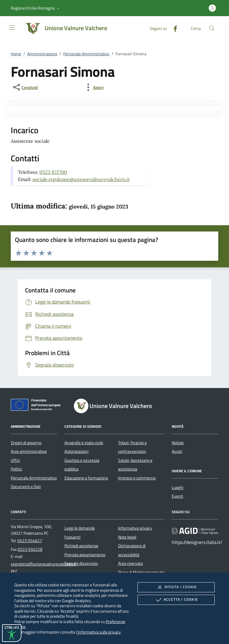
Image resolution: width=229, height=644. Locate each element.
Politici (16, 469)
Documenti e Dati (26, 487)
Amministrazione (42, 54)
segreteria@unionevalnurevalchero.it (43, 564)
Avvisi (177, 451)
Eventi (177, 496)
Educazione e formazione (86, 478)
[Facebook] (173, 28)
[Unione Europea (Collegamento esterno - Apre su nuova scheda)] (37, 406)
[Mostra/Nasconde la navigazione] (12, 27)
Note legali (127, 537)
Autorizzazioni (76, 451)
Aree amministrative (29, 451)
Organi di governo (26, 443)
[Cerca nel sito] (212, 28)
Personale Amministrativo (86, 54)
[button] (36, 8)
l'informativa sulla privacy (98, 632)
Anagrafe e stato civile (84, 443)
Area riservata (130, 563)
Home (16, 54)
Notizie (178, 443)
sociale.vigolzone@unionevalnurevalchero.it (81, 179)
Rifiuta (176, 587)
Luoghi (178, 487)
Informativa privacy (135, 528)
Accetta (176, 600)
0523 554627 (30, 541)
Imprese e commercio (137, 478)
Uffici (15, 460)
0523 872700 (53, 172)
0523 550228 (30, 549)
